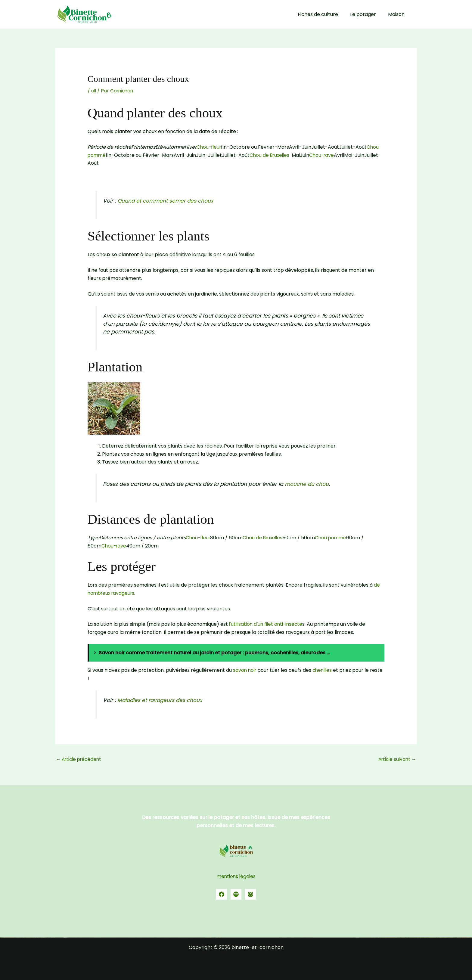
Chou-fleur (210, 147)
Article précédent (80, 760)
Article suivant (396, 760)
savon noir (245, 670)
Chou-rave (325, 155)
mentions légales (236, 877)
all (94, 91)
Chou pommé (335, 538)
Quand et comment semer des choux (167, 201)
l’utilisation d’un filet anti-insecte (267, 624)
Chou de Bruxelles (271, 155)
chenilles (324, 670)
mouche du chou (307, 484)
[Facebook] (222, 895)
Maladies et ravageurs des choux (161, 700)
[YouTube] (250, 895)
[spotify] (236, 895)
